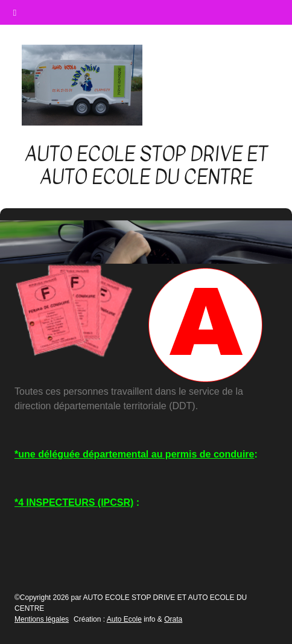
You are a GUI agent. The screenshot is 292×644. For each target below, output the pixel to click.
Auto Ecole (124, 619)
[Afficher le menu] (254, 85)
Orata (173, 619)
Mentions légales (42, 619)
